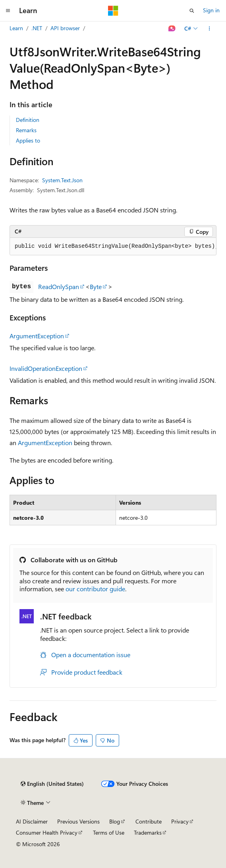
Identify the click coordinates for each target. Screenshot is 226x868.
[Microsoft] (113, 11)
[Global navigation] (8, 11)
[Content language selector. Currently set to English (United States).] (52, 784)
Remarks (26, 130)
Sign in (211, 10)
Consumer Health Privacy (47, 832)
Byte (96, 286)
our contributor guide (95, 589)
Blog (115, 821)
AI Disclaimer (32, 821)
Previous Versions (78, 821)
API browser (65, 28)
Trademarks (148, 832)
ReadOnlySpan (59, 286)
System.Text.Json (62, 180)
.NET (37, 28)
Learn (16, 28)
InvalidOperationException (46, 368)
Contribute (149, 821)
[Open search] (192, 11)
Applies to (28, 140)
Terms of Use (109, 832)
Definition (28, 120)
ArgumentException (37, 336)
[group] (113, 247)
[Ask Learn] (172, 29)
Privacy (180, 821)
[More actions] (210, 29)
